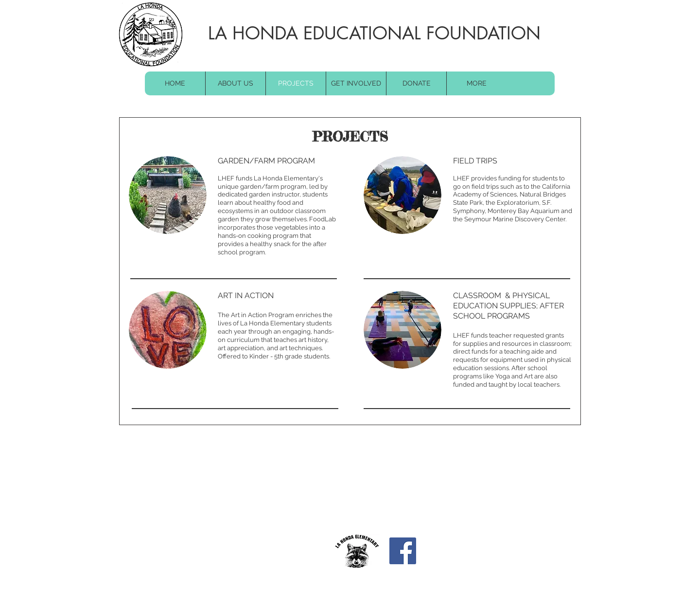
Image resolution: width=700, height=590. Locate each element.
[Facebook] (403, 551)
